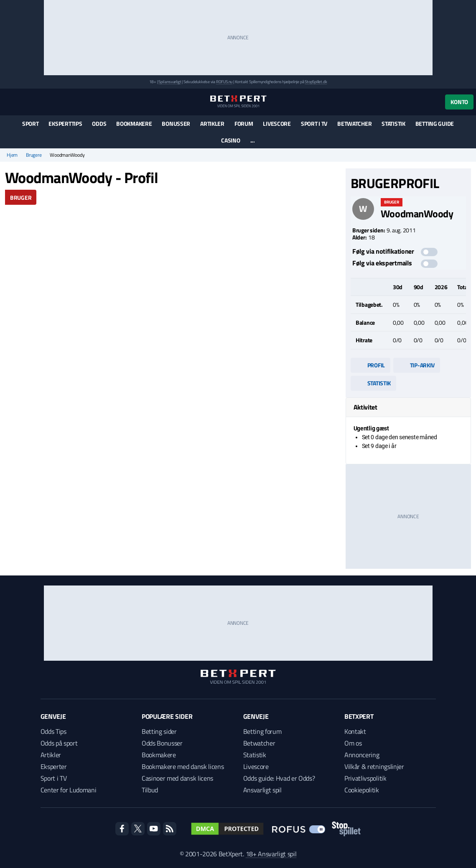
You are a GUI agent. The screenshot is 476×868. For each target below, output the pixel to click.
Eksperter (54, 766)
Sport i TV (314, 123)
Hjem (12, 155)
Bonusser (176, 123)
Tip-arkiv (417, 365)
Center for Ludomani (69, 790)
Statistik (393, 123)
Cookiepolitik (362, 790)
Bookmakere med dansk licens (183, 766)
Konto (459, 102)
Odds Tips (53, 731)
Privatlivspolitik (365, 778)
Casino (230, 140)
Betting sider (159, 731)
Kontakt (355, 731)
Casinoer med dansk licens (177, 778)
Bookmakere (134, 123)
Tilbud (150, 790)
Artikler (212, 123)
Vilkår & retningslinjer (374, 766)
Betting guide (435, 123)
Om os (353, 743)
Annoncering (362, 755)
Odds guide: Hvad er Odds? (279, 778)
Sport (31, 123)
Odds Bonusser (162, 743)
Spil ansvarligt (170, 82)
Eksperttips (65, 123)
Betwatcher (354, 123)
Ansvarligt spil (262, 790)
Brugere (34, 155)
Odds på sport (59, 743)
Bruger (21, 197)
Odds (99, 123)
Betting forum (262, 731)
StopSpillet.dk (316, 82)
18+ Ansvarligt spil (271, 854)
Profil (370, 365)
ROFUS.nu (224, 82)
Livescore (277, 123)
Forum (244, 123)
